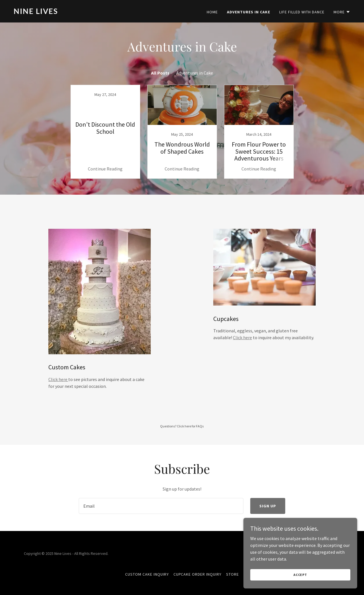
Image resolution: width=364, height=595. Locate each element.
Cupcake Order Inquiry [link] (198, 574)
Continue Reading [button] (105, 169)
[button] (342, 12)
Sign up (268, 506)
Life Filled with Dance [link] (302, 12)
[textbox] (161, 506)
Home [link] (212, 12)
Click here (58, 379)
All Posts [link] (160, 73)
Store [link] (232, 574)
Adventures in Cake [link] (249, 12)
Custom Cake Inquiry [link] (147, 574)
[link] (96, 12)
